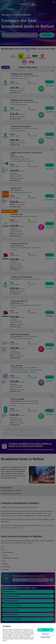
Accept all (45, 630)
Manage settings (46, 637)
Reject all (45, 634)
